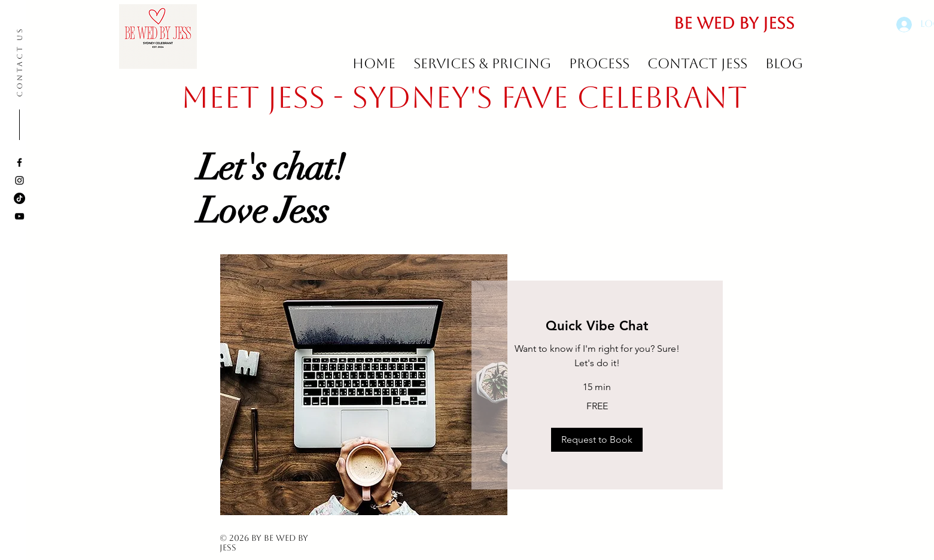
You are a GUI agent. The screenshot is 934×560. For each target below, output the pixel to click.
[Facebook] (19, 162)
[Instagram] (19, 180)
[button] (597, 440)
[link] (597, 326)
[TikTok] (19, 198)
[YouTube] (19, 216)
